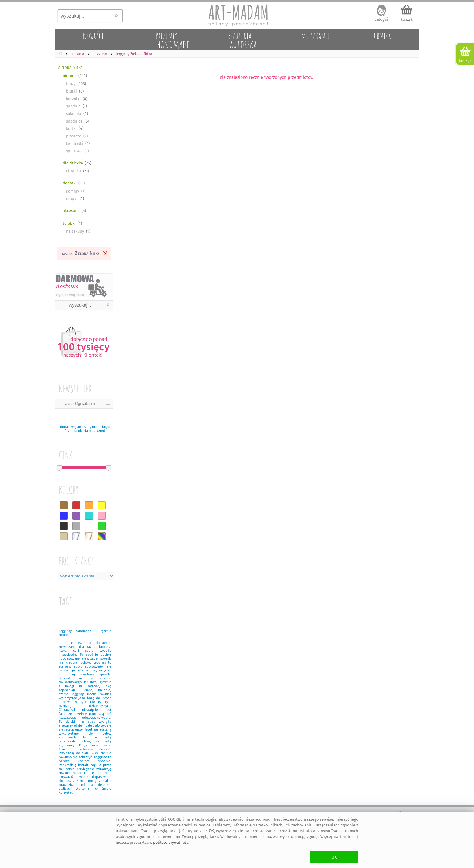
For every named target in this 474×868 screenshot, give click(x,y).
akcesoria (71, 211)
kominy (73, 191)
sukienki (74, 114)
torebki (69, 223)
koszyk (407, 19)
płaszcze (74, 136)
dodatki (70, 183)
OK (334, 857)
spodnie (73, 106)
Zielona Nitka (70, 67)
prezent (99, 431)
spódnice (74, 121)
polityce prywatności (171, 842)
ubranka (73, 171)
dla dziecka (73, 163)
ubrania (70, 76)
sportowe (74, 151)
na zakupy (75, 231)
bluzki (72, 91)
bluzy (71, 84)
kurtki (71, 128)
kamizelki (75, 143)
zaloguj (382, 19)
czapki (72, 198)
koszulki (73, 99)
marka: (81, 253)
